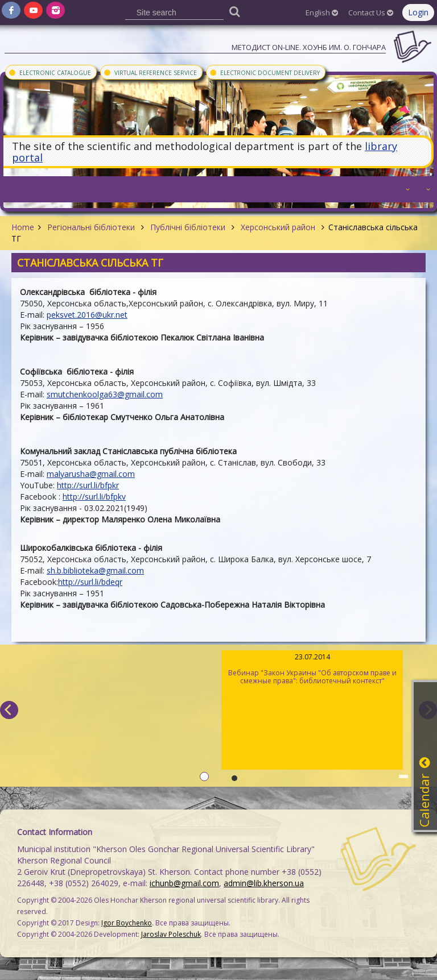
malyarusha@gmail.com (91, 474)
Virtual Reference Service (150, 72)
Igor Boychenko (127, 923)
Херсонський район (278, 227)
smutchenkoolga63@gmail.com (105, 394)
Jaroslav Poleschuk (171, 934)
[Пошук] (234, 11)
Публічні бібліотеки (188, 227)
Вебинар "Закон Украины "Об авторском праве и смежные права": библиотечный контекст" (312, 669)
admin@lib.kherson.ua (264, 883)
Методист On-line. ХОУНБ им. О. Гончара (309, 47)
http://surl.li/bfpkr (88, 485)
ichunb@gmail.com (184, 883)
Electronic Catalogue (50, 72)
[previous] (9, 710)
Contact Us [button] (371, 13)
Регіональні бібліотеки (91, 227)
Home (23, 227)
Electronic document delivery (264, 72)
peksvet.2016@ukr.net (87, 315)
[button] (406, 189)
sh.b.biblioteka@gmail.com (95, 570)
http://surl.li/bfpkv (94, 497)
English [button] (322, 13)
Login (418, 12)
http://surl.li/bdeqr (90, 582)
